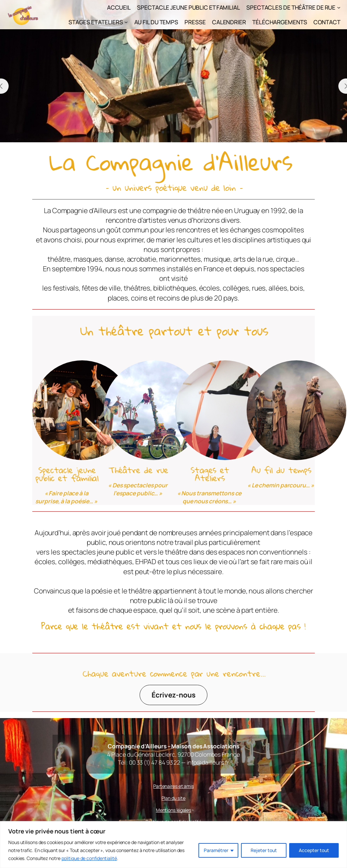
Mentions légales (173, 810)
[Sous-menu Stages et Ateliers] (126, 22)
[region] (173, 845)
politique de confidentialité (89, 858)
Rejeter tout (264, 850)
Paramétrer (216, 850)
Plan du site (173, 798)
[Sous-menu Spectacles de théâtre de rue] (339, 7)
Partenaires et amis (173, 786)
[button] (163, 132)
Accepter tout (314, 850)
